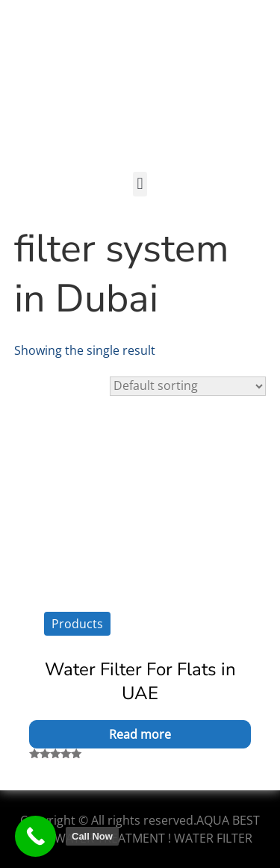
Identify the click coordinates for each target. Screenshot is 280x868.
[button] (140, 184)
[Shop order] (188, 386)
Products (77, 624)
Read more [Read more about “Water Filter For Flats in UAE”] (140, 734)
